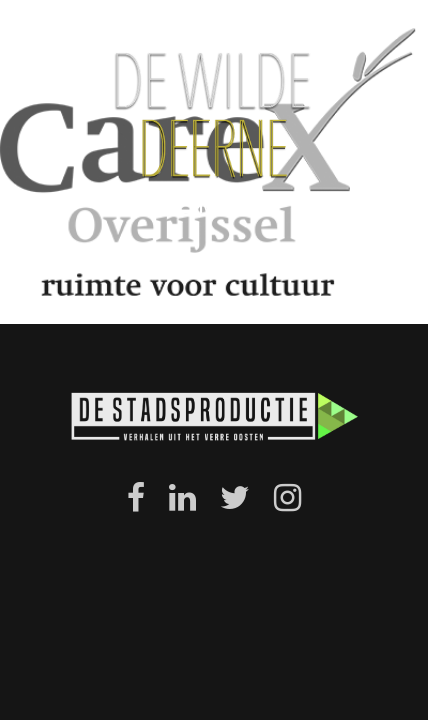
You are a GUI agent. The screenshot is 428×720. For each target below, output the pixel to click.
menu (214, 204)
